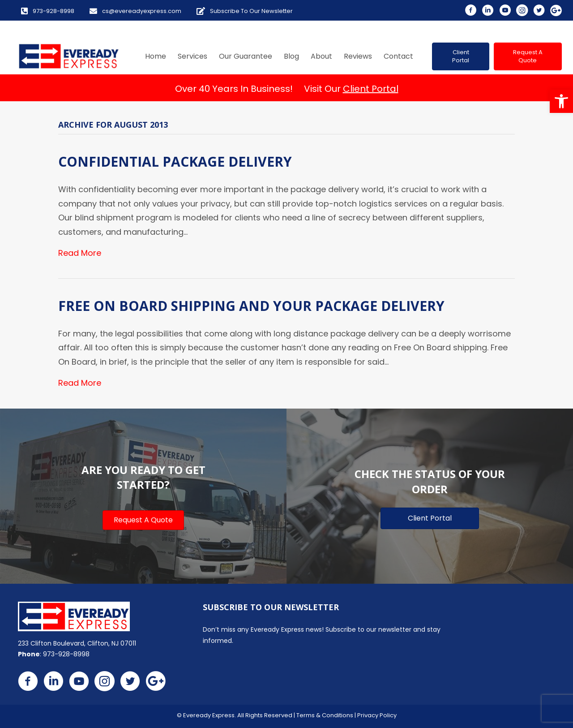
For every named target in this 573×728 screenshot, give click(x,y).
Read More (80, 253)
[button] (561, 101)
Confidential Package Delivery (175, 162)
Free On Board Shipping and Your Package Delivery (251, 306)
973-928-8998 (66, 654)
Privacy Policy (377, 715)
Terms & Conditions (325, 715)
